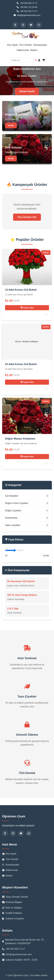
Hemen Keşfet (27, 91)
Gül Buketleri (27, 496)
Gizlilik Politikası (12, 913)
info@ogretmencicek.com (17, 954)
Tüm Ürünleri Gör (27, 217)
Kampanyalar (40, 45)
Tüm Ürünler (26, 45)
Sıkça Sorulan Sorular (15, 897)
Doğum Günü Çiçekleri (27, 503)
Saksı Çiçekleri (27, 525)
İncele (11, 125)
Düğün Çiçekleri (27, 510)
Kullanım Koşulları (13, 919)
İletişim (34, 50)
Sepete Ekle (27, 308)
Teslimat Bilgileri (12, 902)
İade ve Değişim (12, 908)
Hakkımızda (23, 50)
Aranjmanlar (27, 518)
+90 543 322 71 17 (14, 949)
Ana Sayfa (12, 45)
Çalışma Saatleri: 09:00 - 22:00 (20, 960)
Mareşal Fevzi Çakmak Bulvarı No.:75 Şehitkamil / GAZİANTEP (23, 942)
